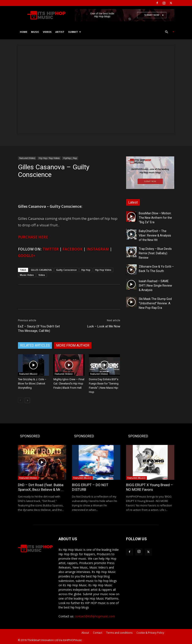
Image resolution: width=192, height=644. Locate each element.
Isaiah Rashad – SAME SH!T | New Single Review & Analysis (155, 286)
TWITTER (51, 249)
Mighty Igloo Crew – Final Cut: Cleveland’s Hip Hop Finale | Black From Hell (69, 384)
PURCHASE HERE (33, 237)
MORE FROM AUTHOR (73, 345)
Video (42, 275)
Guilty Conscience (66, 270)
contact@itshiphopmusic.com (95, 616)
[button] (168, 32)
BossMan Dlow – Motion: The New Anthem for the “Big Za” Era (155, 218)
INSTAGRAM (98, 249)
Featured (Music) (28, 374)
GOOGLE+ (27, 256)
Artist (60, 32)
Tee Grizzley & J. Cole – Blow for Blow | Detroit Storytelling (32, 384)
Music (35, 32)
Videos (47, 32)
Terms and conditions (119, 633)
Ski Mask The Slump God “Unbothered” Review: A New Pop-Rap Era (155, 303)
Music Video (27, 275)
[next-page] (27, 400)
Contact (98, 633)
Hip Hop (86, 270)
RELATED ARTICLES (35, 345)
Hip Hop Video (103, 270)
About (85, 633)
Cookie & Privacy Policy (150, 633)
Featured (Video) (27, 158)
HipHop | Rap (70, 158)
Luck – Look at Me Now (104, 326)
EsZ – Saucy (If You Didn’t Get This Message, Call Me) (39, 329)
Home (24, 32)
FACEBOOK (73, 249)
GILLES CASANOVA (41, 270)
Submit (75, 32)
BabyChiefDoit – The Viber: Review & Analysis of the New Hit (155, 235)
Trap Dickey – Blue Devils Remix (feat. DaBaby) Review (155, 253)
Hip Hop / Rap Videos (49, 158)
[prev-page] (21, 400)
